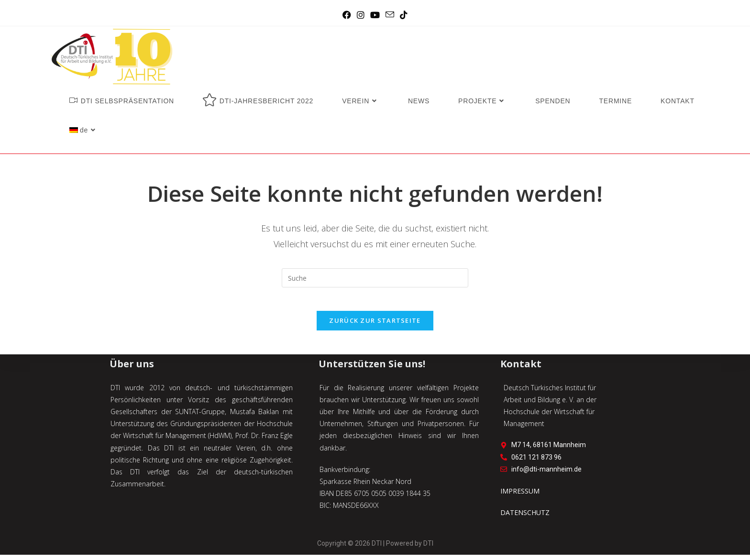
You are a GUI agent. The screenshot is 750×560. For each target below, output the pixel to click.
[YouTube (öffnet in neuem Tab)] (375, 15)
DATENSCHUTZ (525, 518)
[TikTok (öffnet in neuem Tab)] (404, 15)
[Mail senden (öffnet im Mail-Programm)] (390, 15)
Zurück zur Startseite (375, 326)
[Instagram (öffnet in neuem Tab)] (361, 15)
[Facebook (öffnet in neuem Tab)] (347, 15)
